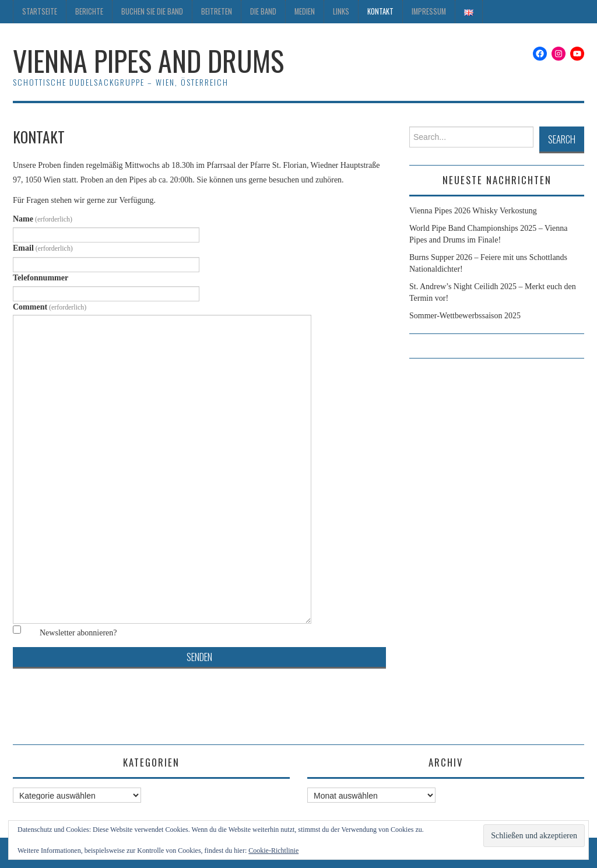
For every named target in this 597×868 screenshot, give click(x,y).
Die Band (263, 11)
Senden (199, 657)
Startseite (40, 11)
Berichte (89, 11)
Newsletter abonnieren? (78, 633)
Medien (305, 11)
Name (43, 219)
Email (43, 248)
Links (341, 11)
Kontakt (380, 11)
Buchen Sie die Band (152, 11)
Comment (50, 307)
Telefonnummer (41, 278)
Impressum (429, 11)
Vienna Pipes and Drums (148, 60)
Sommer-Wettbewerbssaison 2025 (465, 316)
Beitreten (217, 11)
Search (562, 139)
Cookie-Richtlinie (273, 851)
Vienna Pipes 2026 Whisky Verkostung (473, 211)
